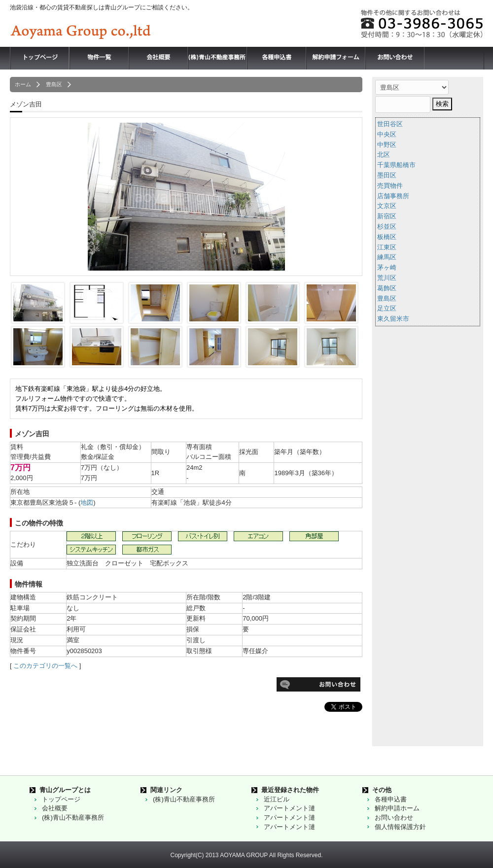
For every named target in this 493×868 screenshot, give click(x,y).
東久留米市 (393, 319)
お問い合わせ (394, 817)
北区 (384, 155)
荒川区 (387, 278)
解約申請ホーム (397, 808)
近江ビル (277, 799)
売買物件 (390, 186)
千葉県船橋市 (396, 165)
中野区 (387, 145)
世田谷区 (390, 124)
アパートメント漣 (289, 808)
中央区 (387, 134)
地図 (87, 503)
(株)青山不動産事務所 (73, 817)
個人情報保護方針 (400, 827)
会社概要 (55, 808)
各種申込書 (391, 799)
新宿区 (387, 216)
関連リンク (166, 790)
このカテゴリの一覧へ (45, 666)
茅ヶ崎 (387, 267)
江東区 (387, 247)
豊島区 (387, 298)
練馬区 (387, 257)
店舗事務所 (393, 196)
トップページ (61, 799)
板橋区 (387, 237)
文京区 (387, 206)
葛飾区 (387, 288)
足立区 (387, 308)
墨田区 (387, 175)
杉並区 (387, 226)
